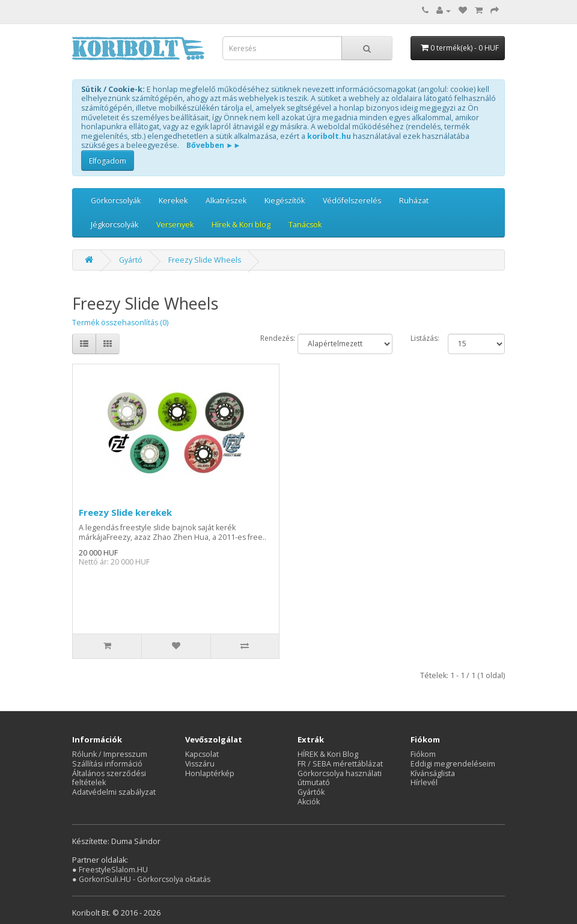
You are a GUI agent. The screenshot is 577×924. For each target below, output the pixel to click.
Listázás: (420, 338)
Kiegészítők (285, 200)
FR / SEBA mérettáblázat (340, 764)
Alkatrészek (226, 200)
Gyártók (311, 792)
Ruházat (414, 200)
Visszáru (200, 764)
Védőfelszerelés (352, 200)
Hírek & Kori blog (241, 225)
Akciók (309, 802)
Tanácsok (305, 225)
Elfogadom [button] (108, 161)
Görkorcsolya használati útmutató (340, 778)
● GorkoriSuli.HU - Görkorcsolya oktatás (141, 879)
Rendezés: (270, 338)
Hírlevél (424, 782)
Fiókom (423, 754)
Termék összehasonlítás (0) (120, 323)
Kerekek (173, 200)
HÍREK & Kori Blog (328, 754)
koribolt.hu (329, 136)
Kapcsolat (202, 754)
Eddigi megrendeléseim (453, 764)
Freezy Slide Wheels (205, 260)
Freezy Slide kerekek (125, 512)
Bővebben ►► (214, 145)
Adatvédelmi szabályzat (114, 792)
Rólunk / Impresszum (110, 754)
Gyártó (131, 260)
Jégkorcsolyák (114, 225)
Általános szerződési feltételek (109, 778)
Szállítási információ (107, 764)
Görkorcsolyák (116, 200)
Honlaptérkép (210, 773)
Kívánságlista (433, 773)
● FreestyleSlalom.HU (110, 870)
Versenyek (175, 225)
